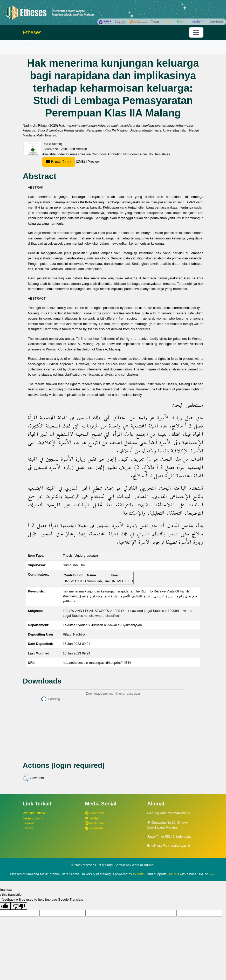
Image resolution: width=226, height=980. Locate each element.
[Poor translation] (19, 906)
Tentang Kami (33, 818)
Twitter (92, 818)
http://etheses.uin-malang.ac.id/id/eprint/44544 (97, 663)
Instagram (95, 823)
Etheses (32, 32)
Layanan (29, 823)
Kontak (28, 828)
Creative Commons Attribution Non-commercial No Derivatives (124, 154)
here (212, 874)
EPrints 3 (140, 874)
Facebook (95, 813)
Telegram (94, 828)
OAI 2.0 (173, 874)
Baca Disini (59, 162)
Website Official (34, 813)
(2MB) (64, 161)
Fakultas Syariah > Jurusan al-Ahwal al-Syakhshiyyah (102, 625)
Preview (94, 161)
